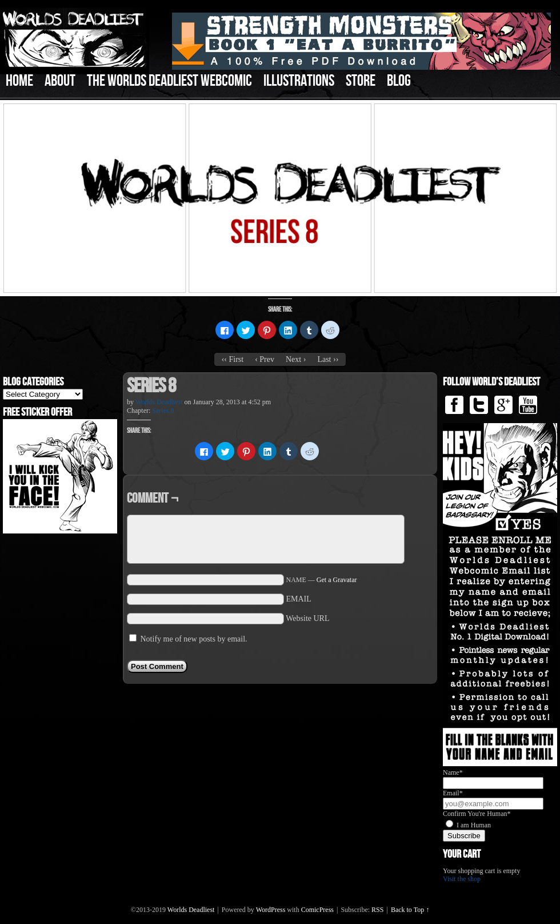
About (60, 81)
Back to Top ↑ (410, 910)
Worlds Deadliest (159, 402)
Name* (453, 772)
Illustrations (299, 81)
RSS (377, 910)
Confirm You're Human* (477, 814)
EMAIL (299, 599)
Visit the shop (462, 879)
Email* (453, 793)
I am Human (474, 825)
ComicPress (317, 910)
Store (361, 81)
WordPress (271, 910)
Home (19, 81)
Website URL (307, 618)
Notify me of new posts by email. (194, 639)
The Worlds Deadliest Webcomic (169, 81)
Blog (399, 81)
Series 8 (163, 411)
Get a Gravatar (337, 580)
